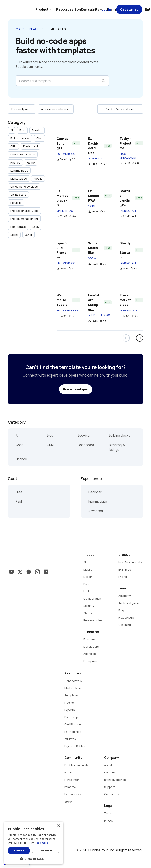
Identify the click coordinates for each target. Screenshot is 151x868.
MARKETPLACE (65, 211)
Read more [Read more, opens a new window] (41, 843)
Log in (106, 9)
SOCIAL (93, 258)
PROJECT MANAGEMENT (128, 156)
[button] (33, 858)
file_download (58, 159)
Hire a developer (76, 389)
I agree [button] (19, 850)
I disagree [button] (46, 850)
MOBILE (93, 206)
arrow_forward (140, 338)
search (103, 81)
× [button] (58, 826)
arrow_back (126, 338)
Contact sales (85, 9)
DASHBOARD (96, 158)
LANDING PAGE (128, 211)
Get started (129, 9)
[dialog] (33, 843)
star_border (70, 159)
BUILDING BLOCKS (67, 154)
